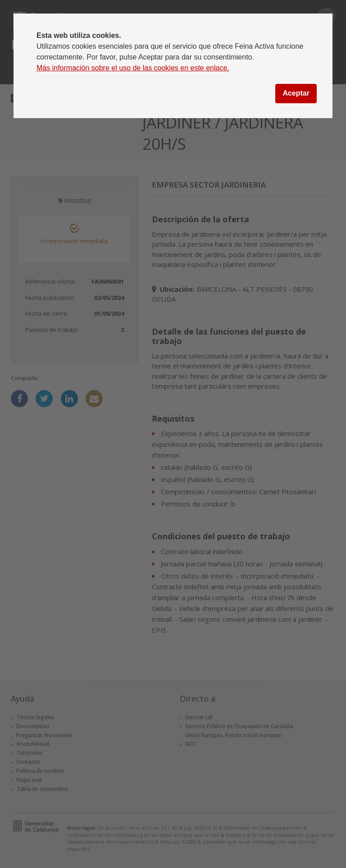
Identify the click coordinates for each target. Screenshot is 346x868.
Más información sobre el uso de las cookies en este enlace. (133, 68)
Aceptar (296, 93)
